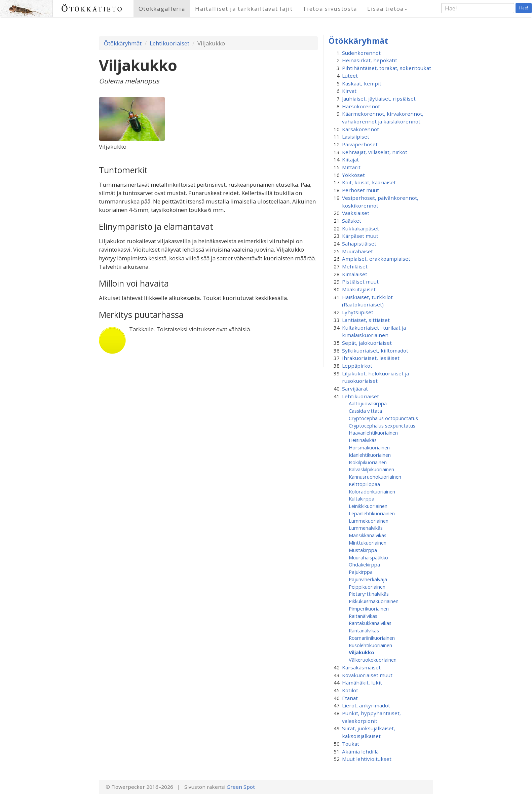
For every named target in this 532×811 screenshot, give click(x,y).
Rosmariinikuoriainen (372, 638)
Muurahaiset (357, 251)
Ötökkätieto (92, 9)
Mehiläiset (355, 266)
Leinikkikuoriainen (368, 506)
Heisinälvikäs (363, 440)
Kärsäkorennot (360, 129)
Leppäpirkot (357, 366)
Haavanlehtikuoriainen (373, 433)
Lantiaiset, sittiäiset (366, 320)
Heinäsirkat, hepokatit (370, 60)
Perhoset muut (360, 190)
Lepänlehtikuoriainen (372, 513)
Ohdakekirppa (364, 564)
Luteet (350, 76)
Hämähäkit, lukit (362, 683)
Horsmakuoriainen (369, 447)
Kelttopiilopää (364, 484)
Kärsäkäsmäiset (361, 667)
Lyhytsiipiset (358, 312)
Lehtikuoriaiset (169, 43)
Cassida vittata (365, 411)
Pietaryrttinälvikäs (369, 594)
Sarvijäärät (355, 389)
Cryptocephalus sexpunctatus (382, 426)
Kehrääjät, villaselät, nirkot (375, 152)
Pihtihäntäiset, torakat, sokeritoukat (387, 68)
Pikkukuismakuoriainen (374, 601)
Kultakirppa (362, 499)
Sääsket (352, 221)
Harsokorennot (361, 106)
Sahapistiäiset (359, 244)
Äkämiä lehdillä (360, 751)
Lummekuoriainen (369, 521)
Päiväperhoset (360, 144)
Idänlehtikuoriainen (370, 455)
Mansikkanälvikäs (368, 535)
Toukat (351, 744)
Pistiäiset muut (360, 282)
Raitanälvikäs (363, 616)
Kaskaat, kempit (362, 83)
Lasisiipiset (356, 137)
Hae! (524, 8)
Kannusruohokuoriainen (375, 477)
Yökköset (353, 175)
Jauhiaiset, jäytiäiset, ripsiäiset (379, 99)
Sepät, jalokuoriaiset (367, 343)
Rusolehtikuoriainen (370, 645)
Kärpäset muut (360, 236)
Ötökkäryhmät (123, 43)
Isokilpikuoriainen (368, 462)
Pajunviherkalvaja (368, 579)
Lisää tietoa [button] (387, 9)
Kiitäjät (350, 159)
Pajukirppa (361, 572)
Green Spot (241, 787)
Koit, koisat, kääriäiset (369, 182)
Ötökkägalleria (162, 9)
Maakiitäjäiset (359, 289)
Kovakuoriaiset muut (367, 675)
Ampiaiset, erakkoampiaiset (376, 259)
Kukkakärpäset (360, 228)
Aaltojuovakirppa (368, 403)
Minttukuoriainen (368, 543)
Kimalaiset (355, 274)
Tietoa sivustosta (330, 9)
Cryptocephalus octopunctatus (383, 418)
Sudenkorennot (361, 53)
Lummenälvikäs (366, 528)
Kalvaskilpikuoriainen (371, 469)
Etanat (350, 698)
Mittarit (351, 167)
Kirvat (349, 91)
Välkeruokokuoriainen (373, 660)
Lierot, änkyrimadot (366, 705)
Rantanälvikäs (364, 630)
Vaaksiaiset (356, 213)
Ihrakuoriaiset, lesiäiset (371, 358)
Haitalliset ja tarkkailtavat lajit (244, 9)
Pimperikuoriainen (369, 609)
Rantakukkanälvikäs (370, 623)
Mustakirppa (363, 550)
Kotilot (350, 690)
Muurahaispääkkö (368, 557)
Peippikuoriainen (367, 587)
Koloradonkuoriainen (372, 491)
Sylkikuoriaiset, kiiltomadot (375, 351)
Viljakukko (362, 652)
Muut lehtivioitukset (367, 759)
